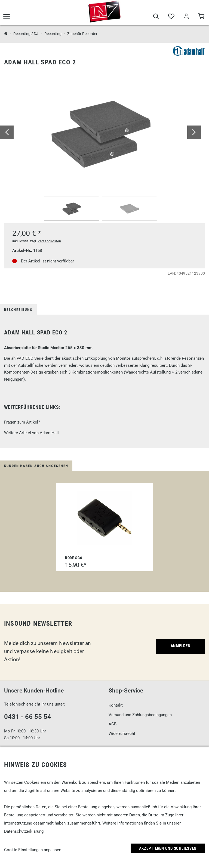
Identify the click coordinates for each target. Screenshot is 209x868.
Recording (53, 34)
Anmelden (181, 646)
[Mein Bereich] (186, 17)
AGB (113, 724)
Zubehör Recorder (82, 34)
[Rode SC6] (104, 518)
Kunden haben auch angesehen (36, 466)
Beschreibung (18, 310)
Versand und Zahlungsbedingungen (140, 715)
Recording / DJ (26, 34)
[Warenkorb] (201, 17)
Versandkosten (49, 241)
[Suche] (156, 17)
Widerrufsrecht (122, 734)
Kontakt (116, 705)
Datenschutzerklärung (24, 831)
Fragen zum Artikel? (22, 422)
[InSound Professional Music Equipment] (6, 34)
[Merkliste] (171, 17)
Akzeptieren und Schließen (168, 848)
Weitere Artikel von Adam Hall (31, 433)
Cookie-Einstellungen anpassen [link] (33, 850)
